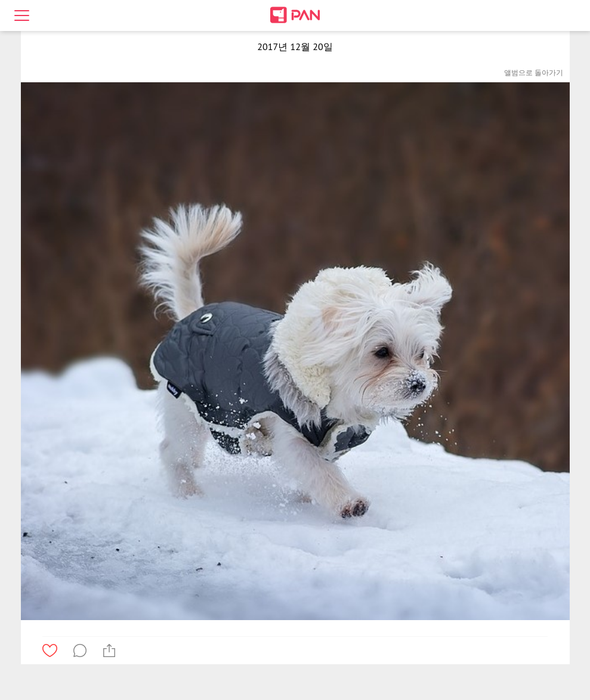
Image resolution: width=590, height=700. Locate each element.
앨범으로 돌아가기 (534, 72)
